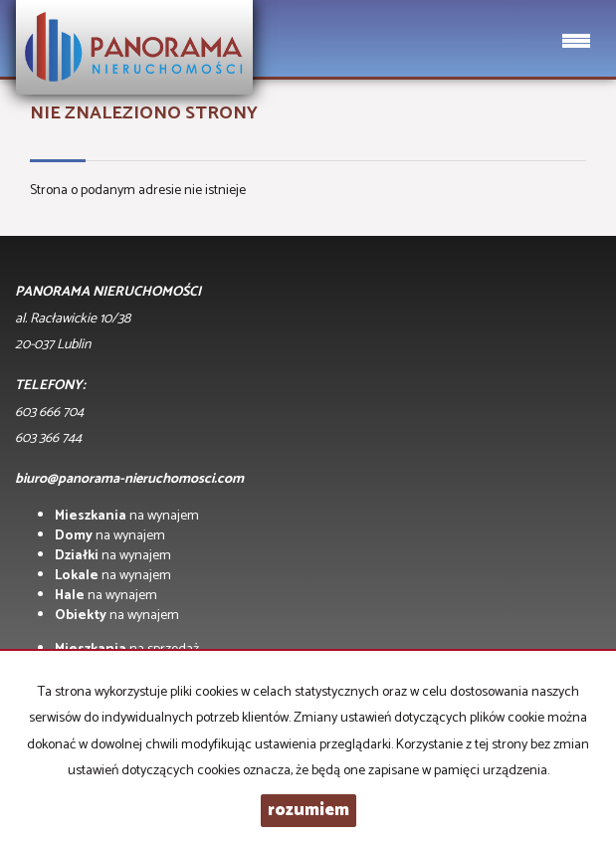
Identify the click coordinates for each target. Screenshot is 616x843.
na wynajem (127, 516)
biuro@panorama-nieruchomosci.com (129, 479)
